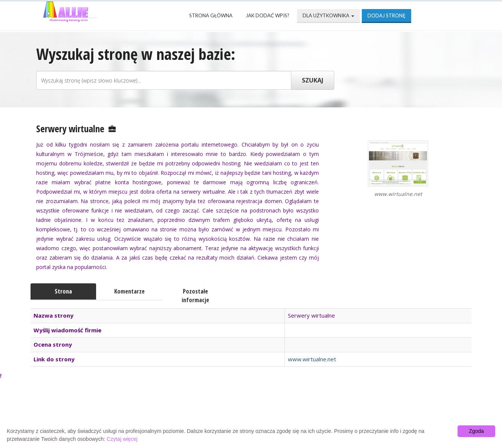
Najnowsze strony (136, 411)
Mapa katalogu (340, 411)
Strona (63, 291)
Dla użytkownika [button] (328, 15)
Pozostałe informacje (195, 296)
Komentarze (129, 291)
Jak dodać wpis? (268, 15)
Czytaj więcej (122, 439)
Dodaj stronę (386, 15)
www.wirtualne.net (312, 359)
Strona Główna (211, 15)
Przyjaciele (282, 411)
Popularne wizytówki (215, 411)
